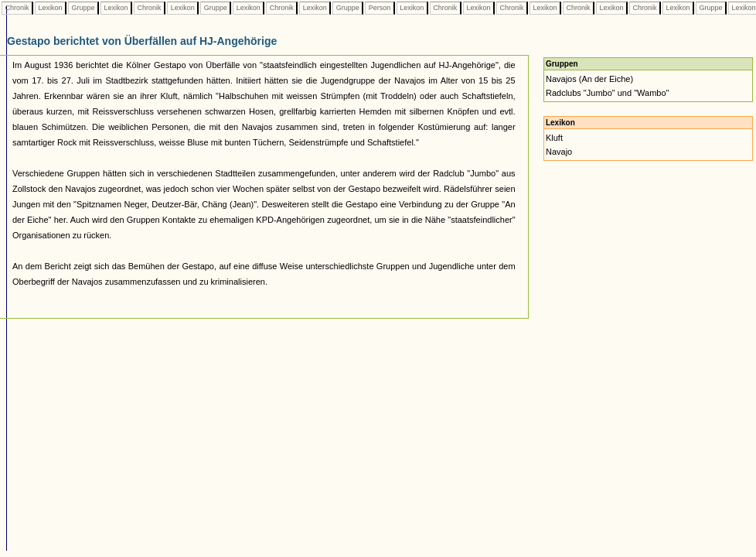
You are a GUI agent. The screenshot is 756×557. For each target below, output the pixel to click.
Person (380, 8)
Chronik (17, 8)
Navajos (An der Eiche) (589, 79)
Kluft (554, 138)
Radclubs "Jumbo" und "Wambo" (608, 93)
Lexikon (50, 8)
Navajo (559, 152)
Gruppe (83, 8)
